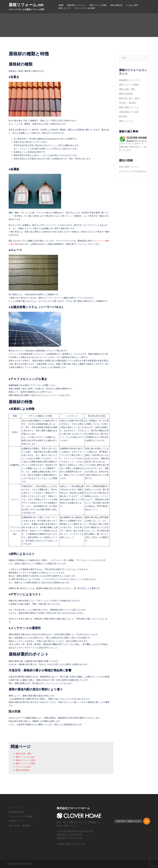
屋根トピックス (65, 8)
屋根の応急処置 (126, 94)
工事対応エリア (16, 821)
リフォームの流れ (23, 767)
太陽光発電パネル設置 (129, 112)
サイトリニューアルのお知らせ (133, 171)
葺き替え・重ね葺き (128, 103)
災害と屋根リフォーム (129, 167)
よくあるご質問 (132, 5)
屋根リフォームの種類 (98, 5)
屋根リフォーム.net (26, 5)
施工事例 (123, 117)
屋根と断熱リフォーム (129, 107)
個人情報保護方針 (17, 812)
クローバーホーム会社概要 (84, 8)
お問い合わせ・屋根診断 (20, 826)
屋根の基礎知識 (116, 5)
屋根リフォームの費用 (25, 763)
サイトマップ (15, 807)
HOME (61, 5)
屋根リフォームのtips (25, 757)
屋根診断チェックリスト (76, 5)
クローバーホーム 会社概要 (21, 816)
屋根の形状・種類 (23, 754)
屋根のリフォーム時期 (25, 760)
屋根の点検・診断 (127, 89)
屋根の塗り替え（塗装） (130, 98)
